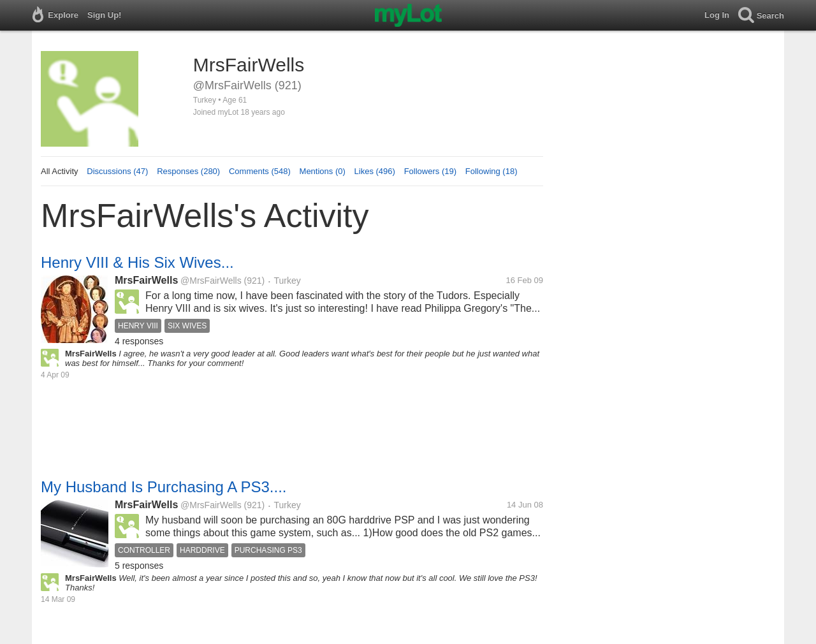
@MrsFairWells (211, 281)
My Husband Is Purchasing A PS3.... (164, 487)
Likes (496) (375, 171)
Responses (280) (188, 171)
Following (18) (492, 171)
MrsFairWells (146, 280)
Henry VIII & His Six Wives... (137, 262)
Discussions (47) (117, 171)
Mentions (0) (323, 171)
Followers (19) (430, 171)
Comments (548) (260, 171)
